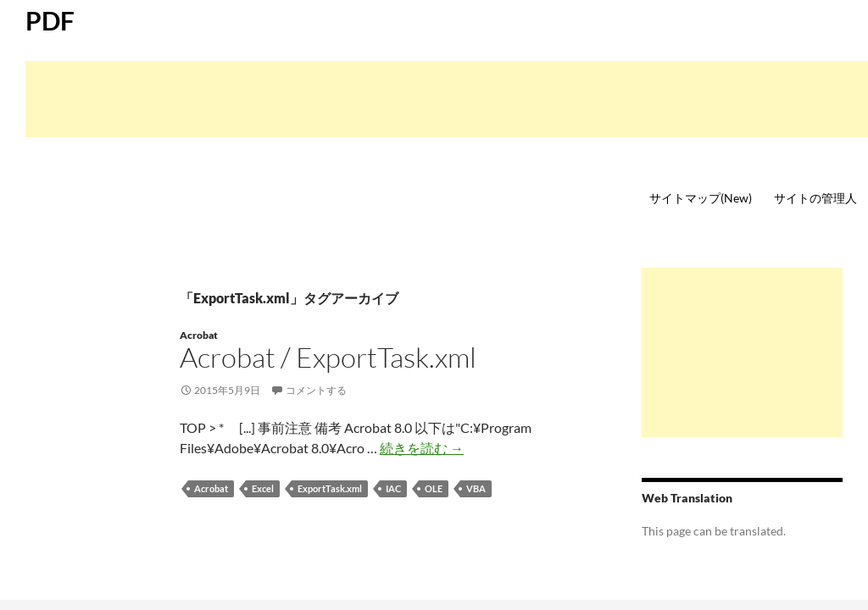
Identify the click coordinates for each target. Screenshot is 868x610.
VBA (476, 488)
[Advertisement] (447, 99)
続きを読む (422, 448)
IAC (393, 488)
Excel (263, 488)
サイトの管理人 (815, 198)
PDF (50, 20)
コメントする (316, 390)
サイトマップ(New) (701, 198)
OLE (434, 488)
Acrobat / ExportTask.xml (328, 357)
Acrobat (199, 335)
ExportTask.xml (330, 488)
